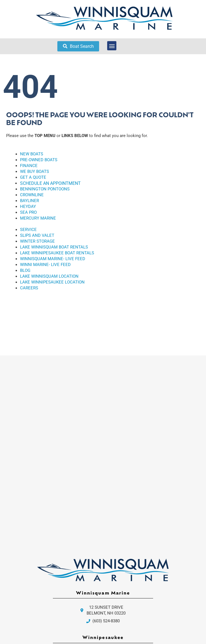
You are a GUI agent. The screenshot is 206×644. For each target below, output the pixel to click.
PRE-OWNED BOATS (39, 160)
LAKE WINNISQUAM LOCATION (49, 276)
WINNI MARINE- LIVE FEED (45, 265)
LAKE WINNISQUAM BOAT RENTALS (54, 247)
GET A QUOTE (33, 177)
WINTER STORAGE (37, 241)
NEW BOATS (32, 154)
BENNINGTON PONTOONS (45, 189)
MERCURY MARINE (38, 218)
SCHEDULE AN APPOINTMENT (50, 183)
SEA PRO (28, 212)
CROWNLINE (32, 195)
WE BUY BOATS (35, 171)
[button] (112, 46)
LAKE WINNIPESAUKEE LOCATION (52, 282)
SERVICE (28, 230)
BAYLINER (30, 201)
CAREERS (29, 288)
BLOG (25, 270)
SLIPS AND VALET (37, 235)
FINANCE (29, 166)
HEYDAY (28, 207)
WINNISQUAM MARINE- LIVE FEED (53, 259)
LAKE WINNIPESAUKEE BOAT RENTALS (57, 253)
